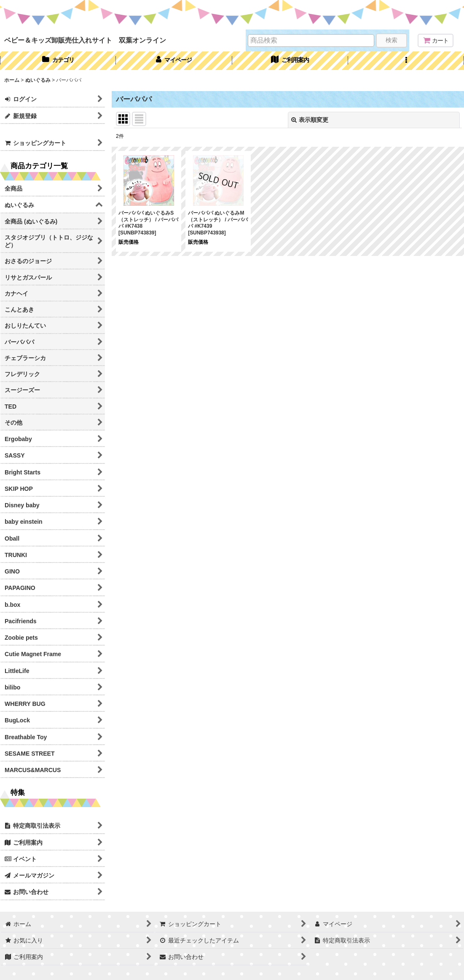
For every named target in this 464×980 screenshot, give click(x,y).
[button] (406, 61)
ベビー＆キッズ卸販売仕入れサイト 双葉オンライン (85, 40)
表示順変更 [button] (310, 120)
